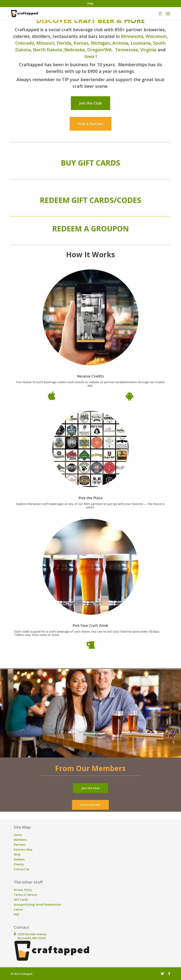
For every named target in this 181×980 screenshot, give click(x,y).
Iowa (89, 56)
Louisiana (141, 43)
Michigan (100, 43)
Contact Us (21, 869)
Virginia (148, 49)
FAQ (16, 914)
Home (18, 835)
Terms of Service (25, 895)
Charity (19, 864)
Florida (64, 43)
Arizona (120, 43)
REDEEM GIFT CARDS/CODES (90, 200)
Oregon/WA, (101, 49)
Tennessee (127, 49)
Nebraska (75, 49)
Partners (20, 845)
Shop (17, 854)
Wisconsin (156, 36)
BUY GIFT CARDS (90, 163)
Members (20, 840)
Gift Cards (21, 900)
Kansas (81, 43)
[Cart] (160, 14)
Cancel (18, 909)
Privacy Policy (23, 890)
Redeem (19, 859)
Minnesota (132, 36)
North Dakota (48, 49)
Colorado (25, 43)
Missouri (45, 43)
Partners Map (23, 849)
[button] (168, 14)
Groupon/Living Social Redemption (37, 904)
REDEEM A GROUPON (90, 228)
